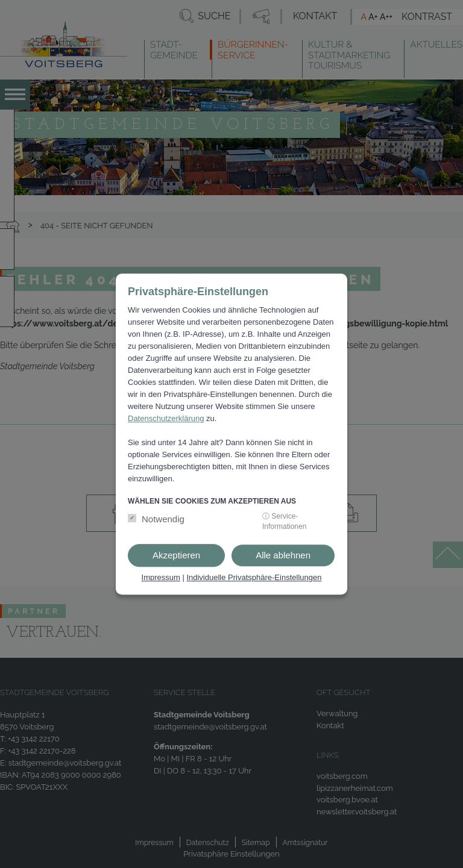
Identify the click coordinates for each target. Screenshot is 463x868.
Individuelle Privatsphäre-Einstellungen (254, 578)
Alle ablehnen (283, 556)
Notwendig (163, 520)
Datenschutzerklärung (166, 418)
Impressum (161, 578)
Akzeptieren (176, 556)
